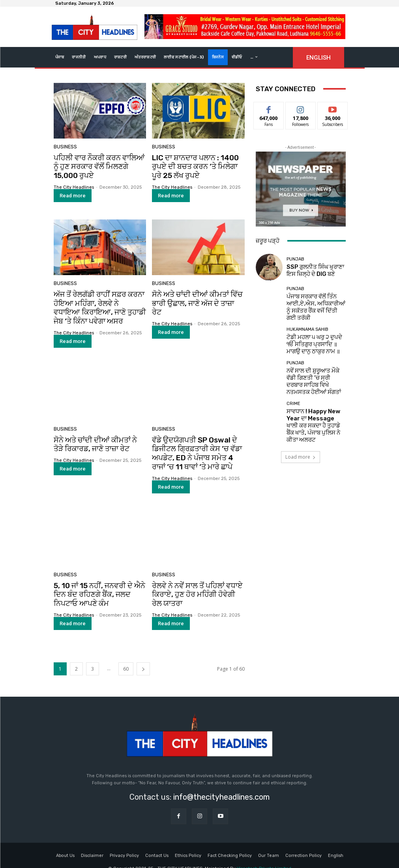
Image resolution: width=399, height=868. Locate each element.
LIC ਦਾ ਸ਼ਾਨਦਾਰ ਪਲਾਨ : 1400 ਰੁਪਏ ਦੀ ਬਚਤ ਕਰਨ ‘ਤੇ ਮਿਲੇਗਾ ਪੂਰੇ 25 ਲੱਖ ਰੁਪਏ (196, 166)
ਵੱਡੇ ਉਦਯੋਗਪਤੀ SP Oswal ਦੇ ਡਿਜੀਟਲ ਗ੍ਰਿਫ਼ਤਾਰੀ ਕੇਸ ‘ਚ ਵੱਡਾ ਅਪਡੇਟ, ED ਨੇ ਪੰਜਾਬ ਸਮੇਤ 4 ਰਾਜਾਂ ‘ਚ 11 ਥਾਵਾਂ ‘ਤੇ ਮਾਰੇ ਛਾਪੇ (196, 445)
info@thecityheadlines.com (221, 784)
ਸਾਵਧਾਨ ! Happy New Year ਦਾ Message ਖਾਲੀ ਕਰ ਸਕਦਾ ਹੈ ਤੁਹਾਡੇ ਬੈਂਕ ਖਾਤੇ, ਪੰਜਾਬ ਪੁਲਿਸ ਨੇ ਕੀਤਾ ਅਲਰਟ (315, 402)
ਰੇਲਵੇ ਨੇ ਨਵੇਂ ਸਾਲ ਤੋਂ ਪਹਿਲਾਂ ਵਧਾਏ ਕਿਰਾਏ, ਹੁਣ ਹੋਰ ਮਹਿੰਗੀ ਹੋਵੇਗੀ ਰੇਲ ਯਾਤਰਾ (194, 583)
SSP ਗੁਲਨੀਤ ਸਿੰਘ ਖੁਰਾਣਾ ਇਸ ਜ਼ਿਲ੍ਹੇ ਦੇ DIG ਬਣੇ (312, 270)
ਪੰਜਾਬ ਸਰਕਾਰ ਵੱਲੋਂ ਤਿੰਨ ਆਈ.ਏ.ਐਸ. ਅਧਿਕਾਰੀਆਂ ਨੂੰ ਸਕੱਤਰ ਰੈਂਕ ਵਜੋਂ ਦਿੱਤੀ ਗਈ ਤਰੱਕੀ (314, 303)
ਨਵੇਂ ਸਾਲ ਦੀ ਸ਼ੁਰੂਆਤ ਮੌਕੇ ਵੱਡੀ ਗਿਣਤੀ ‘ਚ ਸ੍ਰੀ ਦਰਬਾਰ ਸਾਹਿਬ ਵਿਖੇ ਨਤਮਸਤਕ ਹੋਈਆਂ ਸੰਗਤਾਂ (316, 369)
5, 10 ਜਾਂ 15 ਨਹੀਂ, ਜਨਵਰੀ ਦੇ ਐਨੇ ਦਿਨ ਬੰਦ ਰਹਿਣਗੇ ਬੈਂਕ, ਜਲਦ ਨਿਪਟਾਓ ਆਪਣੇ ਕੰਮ (100, 583)
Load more (301, 428)
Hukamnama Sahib (307, 324)
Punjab (295, 261)
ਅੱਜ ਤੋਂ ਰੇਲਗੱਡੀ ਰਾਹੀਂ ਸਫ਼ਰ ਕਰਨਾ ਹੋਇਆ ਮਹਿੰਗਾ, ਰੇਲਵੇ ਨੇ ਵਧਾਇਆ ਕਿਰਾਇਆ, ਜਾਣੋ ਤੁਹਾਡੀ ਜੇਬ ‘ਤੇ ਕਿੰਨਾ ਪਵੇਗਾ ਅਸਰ (99, 303)
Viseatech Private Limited (264, 855)
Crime (293, 388)
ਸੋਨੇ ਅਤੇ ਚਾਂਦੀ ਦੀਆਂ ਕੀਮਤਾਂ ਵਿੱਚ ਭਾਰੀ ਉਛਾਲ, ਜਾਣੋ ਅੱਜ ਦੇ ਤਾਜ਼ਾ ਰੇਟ (195, 295)
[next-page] (143, 655)
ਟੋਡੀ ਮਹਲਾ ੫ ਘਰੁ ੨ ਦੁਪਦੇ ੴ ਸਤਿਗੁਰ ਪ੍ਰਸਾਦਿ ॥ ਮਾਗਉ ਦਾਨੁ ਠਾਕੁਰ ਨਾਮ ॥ (312, 336)
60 (126, 655)
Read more (73, 193)
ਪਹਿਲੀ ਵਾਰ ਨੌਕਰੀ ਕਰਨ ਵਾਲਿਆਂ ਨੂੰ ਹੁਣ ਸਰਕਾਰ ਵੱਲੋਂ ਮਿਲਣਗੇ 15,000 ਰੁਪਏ (98, 166)
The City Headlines (74, 185)
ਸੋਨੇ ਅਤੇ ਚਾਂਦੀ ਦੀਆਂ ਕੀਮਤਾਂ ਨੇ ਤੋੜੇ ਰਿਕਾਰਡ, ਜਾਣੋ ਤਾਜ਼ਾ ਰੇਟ (96, 437)
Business (65, 147)
